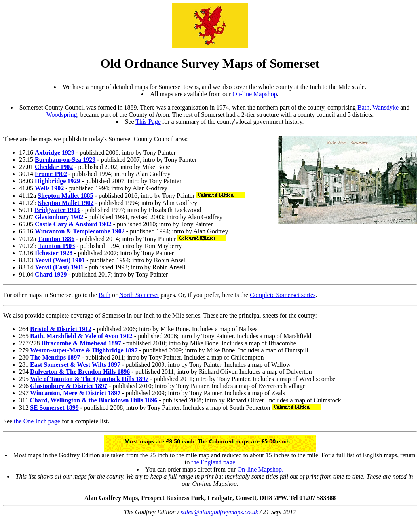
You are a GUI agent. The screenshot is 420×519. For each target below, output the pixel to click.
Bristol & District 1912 (61, 329)
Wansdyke (386, 107)
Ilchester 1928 (54, 253)
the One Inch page (37, 421)
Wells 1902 (49, 188)
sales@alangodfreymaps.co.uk (219, 512)
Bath (363, 107)
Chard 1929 (51, 274)
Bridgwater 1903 (57, 210)
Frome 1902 (51, 174)
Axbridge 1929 (55, 152)
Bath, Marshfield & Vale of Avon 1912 (81, 336)
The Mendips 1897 (55, 357)
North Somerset (139, 295)
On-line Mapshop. (260, 469)
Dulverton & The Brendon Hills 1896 (80, 372)
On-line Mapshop (255, 94)
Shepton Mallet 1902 (66, 203)
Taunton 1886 (56, 239)
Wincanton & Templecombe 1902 (80, 231)
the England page (213, 462)
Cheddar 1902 (54, 167)
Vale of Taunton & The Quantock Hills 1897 (89, 379)
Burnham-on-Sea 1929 (65, 160)
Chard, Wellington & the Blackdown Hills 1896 (93, 400)
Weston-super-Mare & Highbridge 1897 (84, 350)
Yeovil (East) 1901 (59, 267)
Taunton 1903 (56, 246)
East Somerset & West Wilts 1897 (75, 365)
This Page (148, 122)
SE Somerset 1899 (54, 408)
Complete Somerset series (283, 295)
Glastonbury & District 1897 (69, 386)
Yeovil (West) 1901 (60, 260)
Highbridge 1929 (57, 181)
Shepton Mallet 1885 (65, 196)
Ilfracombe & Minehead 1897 (81, 343)
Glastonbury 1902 (59, 217)
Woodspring (62, 115)
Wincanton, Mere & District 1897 (75, 393)
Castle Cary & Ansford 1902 (73, 224)
